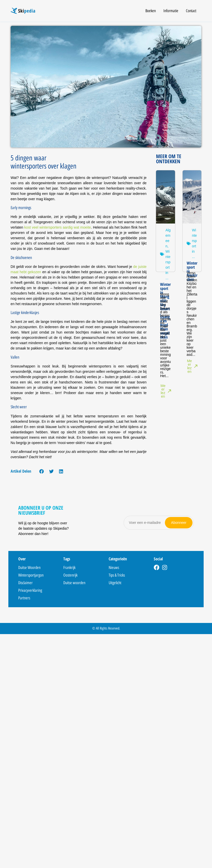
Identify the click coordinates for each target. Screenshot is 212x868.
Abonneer (179, 523)
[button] (42, 471)
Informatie (171, 11)
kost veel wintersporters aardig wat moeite (58, 227)
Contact (191, 11)
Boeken (151, 11)
